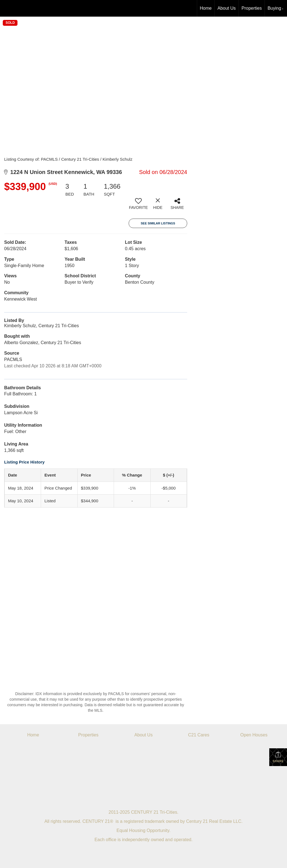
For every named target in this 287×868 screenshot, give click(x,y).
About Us (227, 8)
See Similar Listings (158, 223)
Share (278, 757)
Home (206, 8)
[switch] (138, 206)
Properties (252, 8)
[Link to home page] (7, 8)
